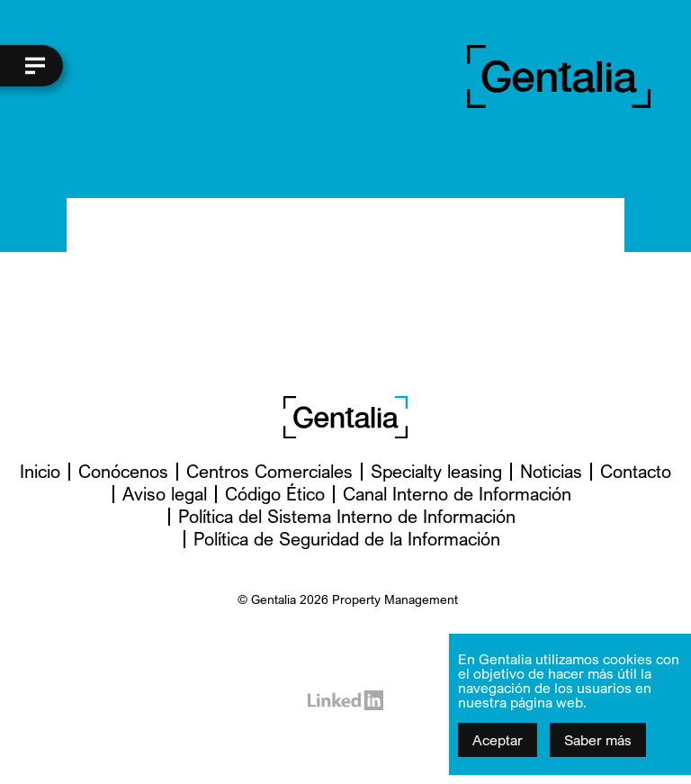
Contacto (636, 471)
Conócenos (123, 471)
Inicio (40, 471)
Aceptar (498, 740)
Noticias (551, 471)
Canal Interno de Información (457, 494)
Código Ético (275, 494)
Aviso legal (165, 494)
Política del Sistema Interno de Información (347, 516)
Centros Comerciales (269, 471)
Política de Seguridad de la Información (347, 539)
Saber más (598, 740)
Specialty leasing (436, 471)
